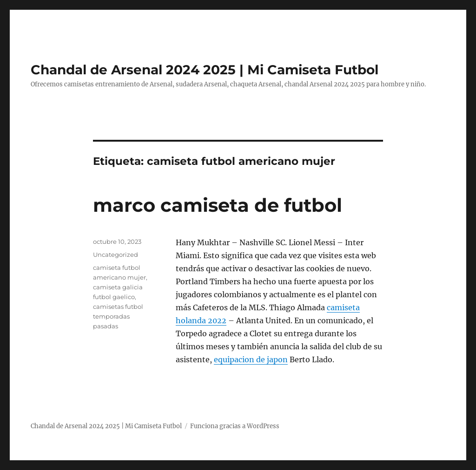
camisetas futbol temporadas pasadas (118, 316)
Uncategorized (116, 255)
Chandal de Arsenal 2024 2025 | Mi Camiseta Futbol (205, 70)
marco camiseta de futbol (218, 205)
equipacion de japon (251, 359)
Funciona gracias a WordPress (235, 426)
